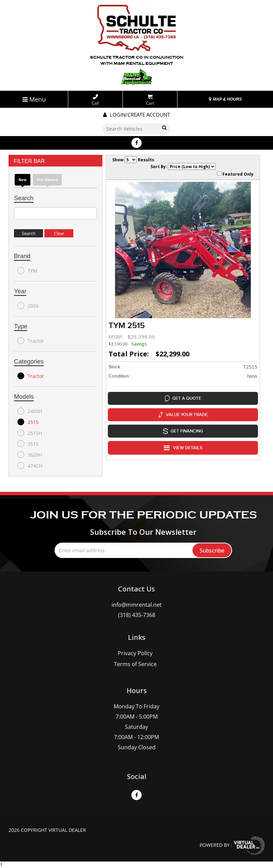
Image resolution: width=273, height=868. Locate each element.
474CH (30, 466)
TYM (27, 270)
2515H (30, 433)
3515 (28, 444)
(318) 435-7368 (137, 615)
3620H (30, 455)
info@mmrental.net (137, 605)
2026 (28, 306)
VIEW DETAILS (183, 448)
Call (95, 100)
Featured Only (235, 174)
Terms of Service (135, 664)
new (23, 180)
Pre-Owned (47, 180)
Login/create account (136, 115)
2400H (30, 411)
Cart (150, 100)
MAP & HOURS (225, 99)
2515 (28, 422)
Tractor (31, 341)
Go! (164, 128)
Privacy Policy (135, 653)
